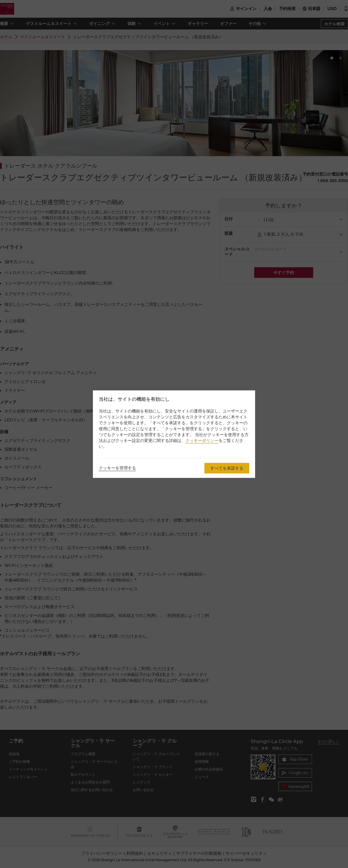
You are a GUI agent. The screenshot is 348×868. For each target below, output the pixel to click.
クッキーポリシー (202, 440)
